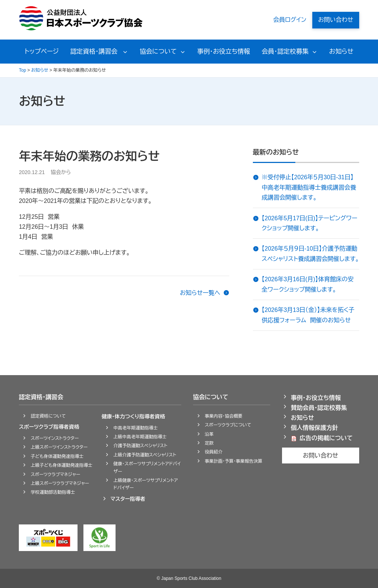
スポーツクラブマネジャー (55, 475)
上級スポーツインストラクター (59, 447)
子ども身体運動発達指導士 (57, 456)
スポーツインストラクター (55, 438)
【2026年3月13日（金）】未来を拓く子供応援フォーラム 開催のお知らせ (308, 315)
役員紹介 (214, 452)
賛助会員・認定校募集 (319, 408)
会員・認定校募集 (285, 52)
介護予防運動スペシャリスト (140, 446)
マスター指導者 (128, 499)
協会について (158, 52)
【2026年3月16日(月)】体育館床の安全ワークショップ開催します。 (308, 284)
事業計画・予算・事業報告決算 (234, 461)
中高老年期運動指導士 (135, 428)
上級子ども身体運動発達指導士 (61, 465)
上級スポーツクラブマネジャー (60, 483)
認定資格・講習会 (95, 52)
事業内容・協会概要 (224, 416)
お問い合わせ (336, 20)
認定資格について (48, 416)
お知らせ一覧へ (200, 293)
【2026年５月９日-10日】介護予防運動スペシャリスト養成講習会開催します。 (310, 254)
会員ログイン (290, 20)
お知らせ (341, 52)
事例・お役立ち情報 (224, 52)
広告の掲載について (326, 438)
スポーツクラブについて (228, 425)
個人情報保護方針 (315, 428)
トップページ (42, 52)
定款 (209, 443)
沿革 (209, 434)
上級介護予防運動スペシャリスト (145, 455)
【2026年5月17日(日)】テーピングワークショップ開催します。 (310, 223)
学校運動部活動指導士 (53, 492)
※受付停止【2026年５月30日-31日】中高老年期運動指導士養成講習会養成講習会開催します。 (309, 187)
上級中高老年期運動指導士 (140, 437)
